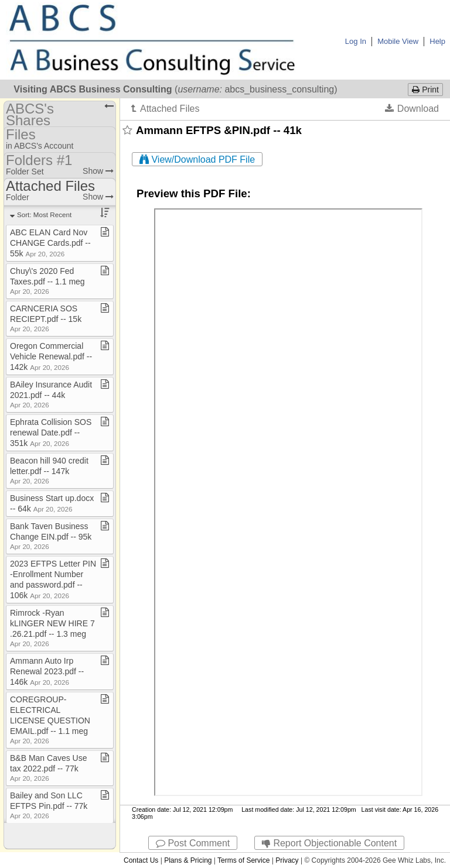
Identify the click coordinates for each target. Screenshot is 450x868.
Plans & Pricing (188, 860)
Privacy (287, 860)
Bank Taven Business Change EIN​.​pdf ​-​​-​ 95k (51, 536)
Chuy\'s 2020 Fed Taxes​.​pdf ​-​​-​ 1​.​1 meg (47, 281)
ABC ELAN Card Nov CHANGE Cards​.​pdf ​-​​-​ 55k (50, 243)
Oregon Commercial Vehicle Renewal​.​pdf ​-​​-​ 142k (51, 356)
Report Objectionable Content (329, 843)
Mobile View (398, 41)
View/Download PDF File (197, 159)
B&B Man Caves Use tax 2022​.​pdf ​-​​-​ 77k (49, 768)
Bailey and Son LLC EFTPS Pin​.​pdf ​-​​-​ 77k (49, 805)
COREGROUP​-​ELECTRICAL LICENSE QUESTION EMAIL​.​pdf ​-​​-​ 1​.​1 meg (50, 720)
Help (437, 41)
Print (425, 90)
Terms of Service (243, 860)
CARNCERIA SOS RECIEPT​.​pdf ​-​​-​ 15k (46, 318)
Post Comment (193, 843)
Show (98, 171)
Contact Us (141, 860)
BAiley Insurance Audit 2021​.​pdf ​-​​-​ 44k (51, 394)
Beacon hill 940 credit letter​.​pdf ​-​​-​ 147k (49, 470)
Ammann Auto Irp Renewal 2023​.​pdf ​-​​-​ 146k (47, 671)
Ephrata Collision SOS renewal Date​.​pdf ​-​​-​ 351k (51, 433)
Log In (356, 41)
